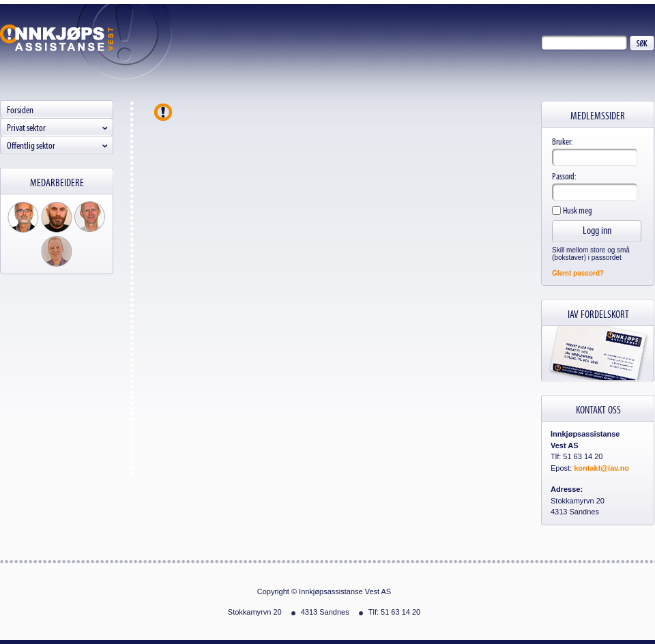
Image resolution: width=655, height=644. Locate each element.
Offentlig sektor (31, 145)
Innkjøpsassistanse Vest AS (57, 38)
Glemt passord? (578, 273)
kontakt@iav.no (601, 468)
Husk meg (577, 210)
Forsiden (20, 109)
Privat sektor (26, 127)
